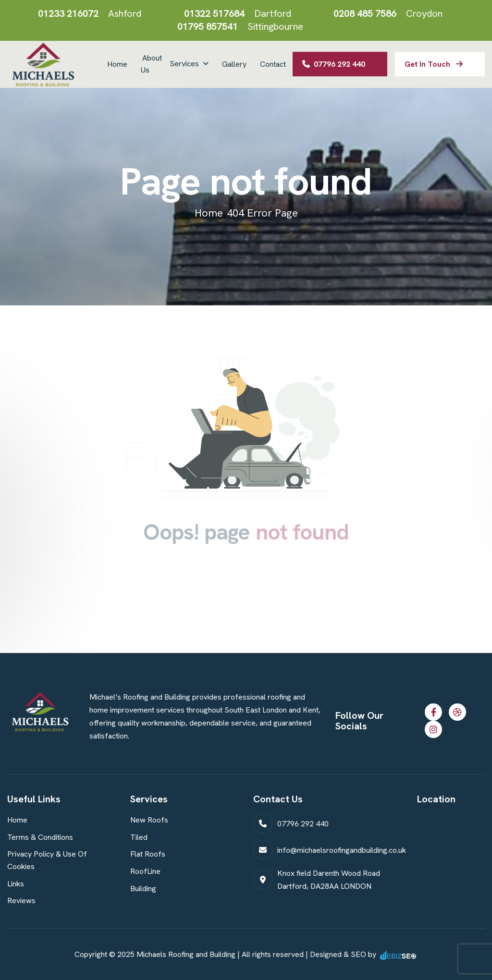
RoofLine (145, 871)
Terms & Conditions (40, 837)
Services (184, 64)
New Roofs (149, 820)
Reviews (21, 901)
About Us (151, 64)
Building (143, 889)
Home (117, 64)
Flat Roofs (148, 854)
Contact (273, 64)
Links (16, 884)
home (209, 213)
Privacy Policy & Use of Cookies (47, 860)
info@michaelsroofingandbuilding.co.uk (342, 850)
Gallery (234, 64)
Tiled (139, 837)
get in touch (434, 64)
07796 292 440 (334, 64)
